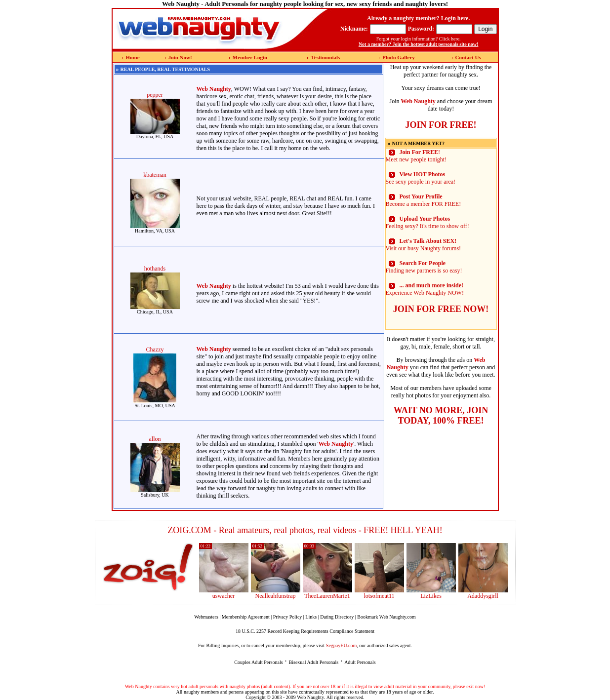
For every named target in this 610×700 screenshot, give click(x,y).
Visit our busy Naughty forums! (424, 245)
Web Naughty (310, 697)
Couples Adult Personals (258, 662)
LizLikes (431, 596)
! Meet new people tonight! (416, 156)
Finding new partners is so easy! (424, 267)
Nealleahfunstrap (276, 596)
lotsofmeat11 (379, 596)
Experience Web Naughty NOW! (425, 289)
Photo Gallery (399, 57)
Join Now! (180, 57)
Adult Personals (360, 662)
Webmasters (206, 617)
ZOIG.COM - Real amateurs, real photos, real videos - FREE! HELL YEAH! (305, 530)
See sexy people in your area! (421, 178)
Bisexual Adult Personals (314, 662)
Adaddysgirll (483, 596)
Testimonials (325, 57)
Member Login (250, 57)
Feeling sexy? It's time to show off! (427, 222)
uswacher (224, 596)
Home (132, 57)
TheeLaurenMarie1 (327, 596)
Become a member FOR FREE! (424, 200)
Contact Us (468, 57)
